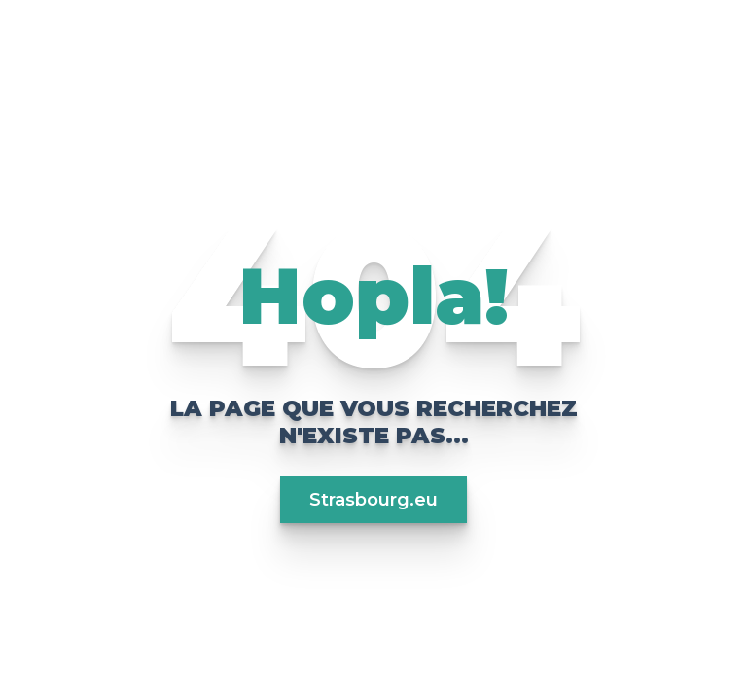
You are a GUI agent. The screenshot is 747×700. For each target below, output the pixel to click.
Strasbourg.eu (373, 500)
